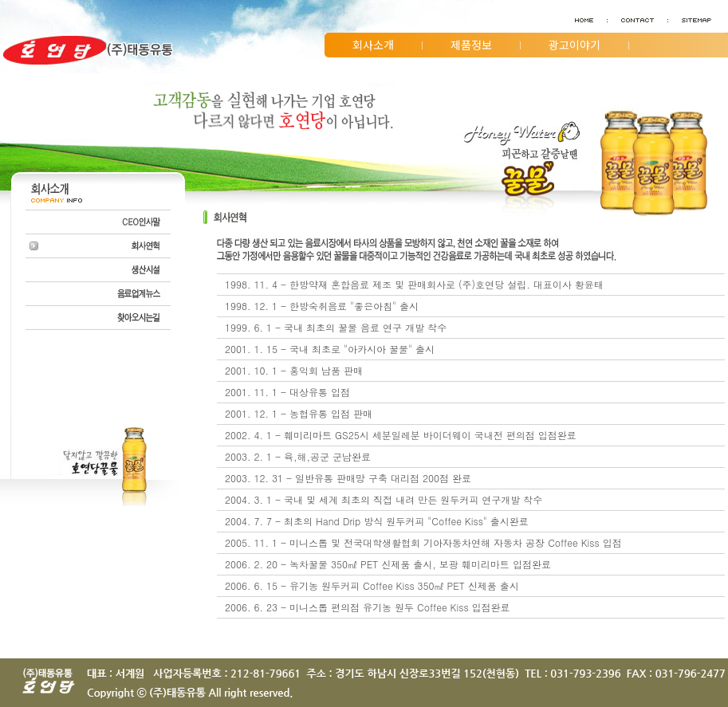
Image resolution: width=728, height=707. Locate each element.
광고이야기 (575, 45)
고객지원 (373, 69)
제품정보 (471, 45)
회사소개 (373, 45)
